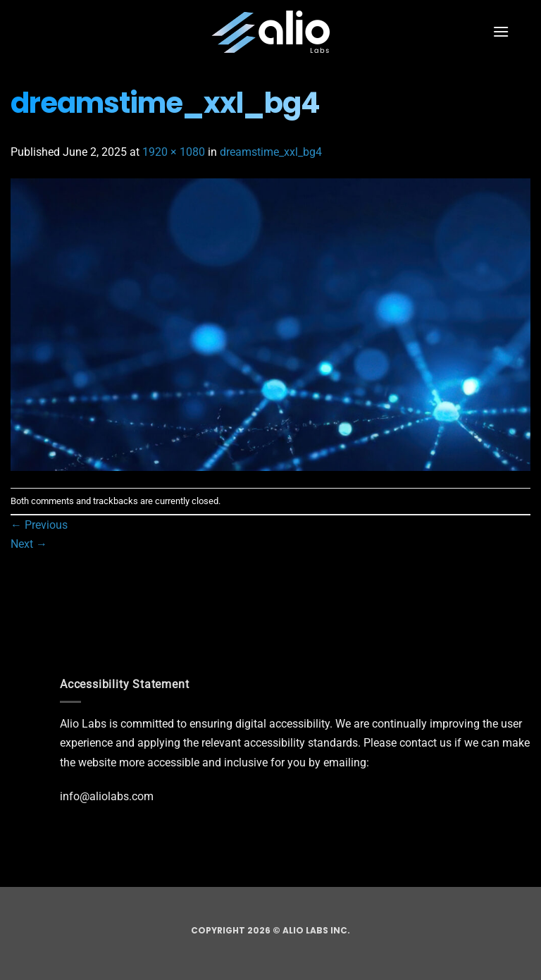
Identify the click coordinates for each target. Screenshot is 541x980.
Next (29, 544)
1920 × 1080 (174, 152)
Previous (39, 525)
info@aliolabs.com (107, 796)
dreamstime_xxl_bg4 (271, 152)
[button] (501, 31)
